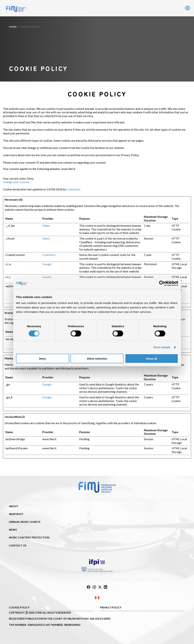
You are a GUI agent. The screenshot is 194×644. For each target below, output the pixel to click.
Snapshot (16, 514)
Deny (43, 358)
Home (13, 27)
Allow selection (97, 358)
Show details (162, 347)
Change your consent (16, 182)
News (13, 530)
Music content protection (29, 537)
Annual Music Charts (25, 522)
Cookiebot (73, 189)
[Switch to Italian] (97, 598)
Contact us (18, 545)
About (14, 506)
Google (47, 264)
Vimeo (46, 226)
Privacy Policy (111, 607)
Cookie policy (19, 607)
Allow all (152, 358)
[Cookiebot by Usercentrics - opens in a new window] (162, 283)
